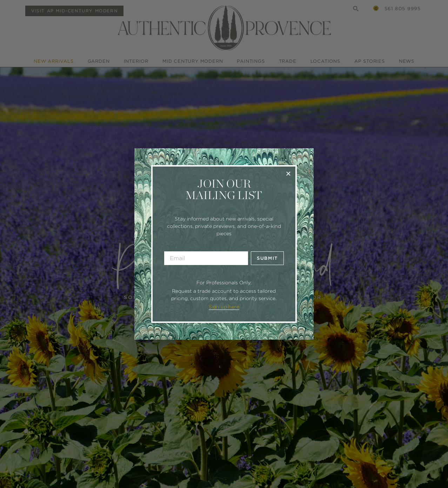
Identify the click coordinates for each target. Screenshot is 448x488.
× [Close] (288, 173)
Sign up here (224, 307)
